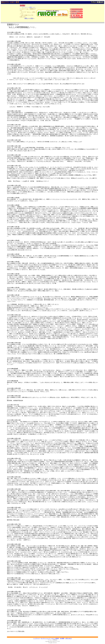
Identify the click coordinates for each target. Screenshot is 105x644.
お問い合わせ (68, 638)
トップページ (37, 638)
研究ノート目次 (29, 18)
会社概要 (62, 638)
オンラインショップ (46, 638)
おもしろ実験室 (55, 638)
